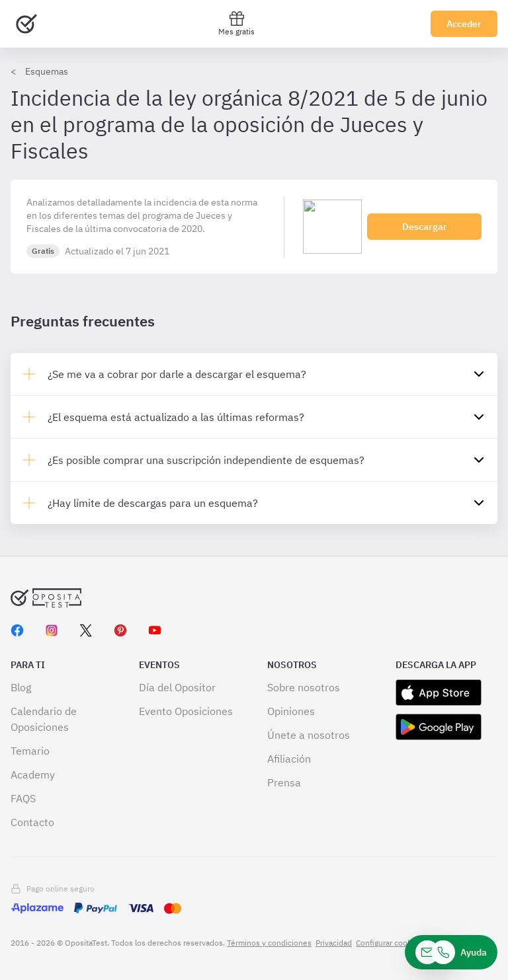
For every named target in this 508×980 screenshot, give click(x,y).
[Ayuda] (451, 952)
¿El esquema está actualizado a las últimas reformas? (176, 417)
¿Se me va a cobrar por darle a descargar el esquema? (177, 374)
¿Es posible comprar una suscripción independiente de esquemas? (206, 460)
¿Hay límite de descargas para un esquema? (153, 503)
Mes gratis (236, 23)
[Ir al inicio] (26, 24)
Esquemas (47, 71)
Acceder (464, 24)
